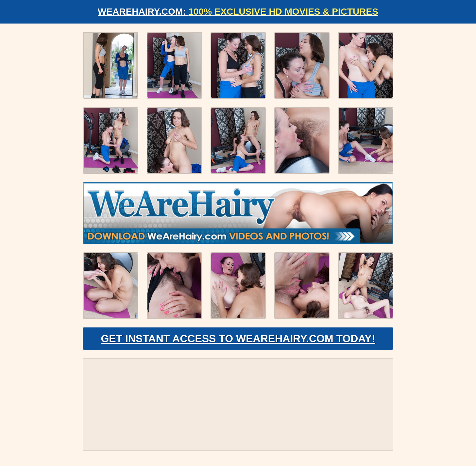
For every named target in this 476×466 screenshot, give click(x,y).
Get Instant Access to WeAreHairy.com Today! (238, 339)
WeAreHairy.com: (238, 12)
